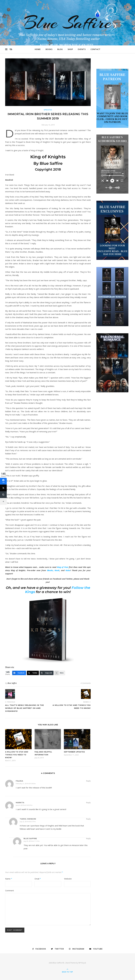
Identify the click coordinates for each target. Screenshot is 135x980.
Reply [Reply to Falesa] (88, 781)
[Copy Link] (47, 673)
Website (68, 879)
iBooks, (50, 570)
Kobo (68, 570)
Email (38, 879)
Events (82, 49)
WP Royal (82, 963)
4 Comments (86, 683)
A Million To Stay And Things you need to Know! (17, 755)
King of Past (63, 567)
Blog (60, 49)
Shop (70, 49)
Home (38, 49)
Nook (57, 570)
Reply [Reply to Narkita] (88, 803)
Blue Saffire (67, 23)
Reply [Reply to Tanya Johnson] (88, 819)
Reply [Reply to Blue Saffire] (88, 838)
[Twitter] (33, 673)
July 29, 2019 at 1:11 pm (32, 841)
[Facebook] (19, 673)
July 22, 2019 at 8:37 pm (28, 822)
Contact (95, 49)
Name (9, 879)
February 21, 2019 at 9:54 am (26, 784)
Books (49, 49)
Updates (48, 110)
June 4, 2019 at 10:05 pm (24, 805)
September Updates (74, 752)
